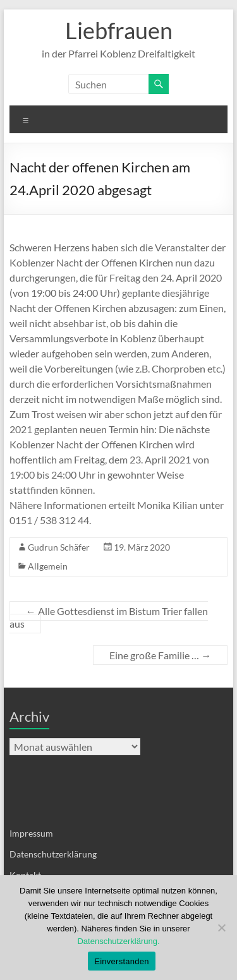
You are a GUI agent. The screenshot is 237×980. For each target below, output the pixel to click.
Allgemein (48, 566)
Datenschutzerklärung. (118, 941)
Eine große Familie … (160, 655)
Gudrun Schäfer (59, 547)
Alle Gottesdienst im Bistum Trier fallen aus (109, 617)
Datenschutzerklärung (53, 854)
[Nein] (221, 928)
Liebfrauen (119, 30)
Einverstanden (121, 961)
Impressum (31, 833)
